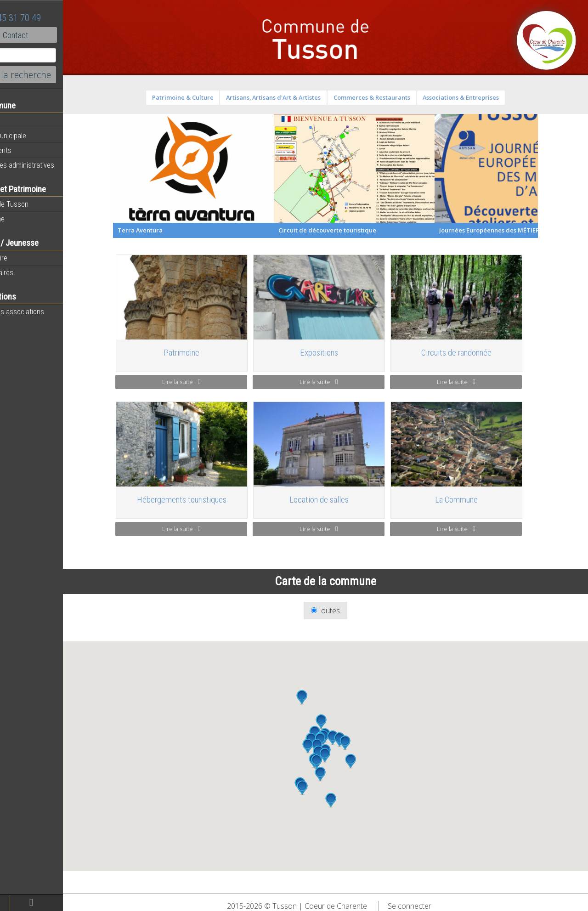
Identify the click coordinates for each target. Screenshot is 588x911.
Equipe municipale (35, 136)
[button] (339, 774)
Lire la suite (200, 382)
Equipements (27, 150)
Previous (125, 176)
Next (564, 176)
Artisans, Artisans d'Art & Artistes (293, 97)
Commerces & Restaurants (391, 97)
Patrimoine (24, 219)
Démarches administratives (49, 165)
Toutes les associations (44, 311)
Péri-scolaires (28, 272)
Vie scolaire (25, 258)
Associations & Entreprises (480, 97)
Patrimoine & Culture (202, 97)
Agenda (19, 121)
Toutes (345, 611)
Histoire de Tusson (36, 204)
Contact (50, 35)
